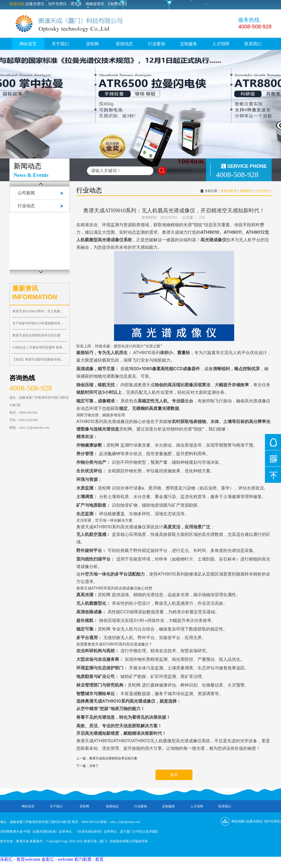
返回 (174, 775)
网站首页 (28, 44)
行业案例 (157, 44)
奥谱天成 (22, 841)
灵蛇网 (92, 44)
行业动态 (26, 206)
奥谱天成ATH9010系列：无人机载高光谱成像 (39, 311)
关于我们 (60, 44)
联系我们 (253, 44)
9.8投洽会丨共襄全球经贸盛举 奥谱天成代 (39, 347)
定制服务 (189, 44)
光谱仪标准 (229, 191)
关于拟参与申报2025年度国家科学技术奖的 (39, 323)
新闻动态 (124, 44)
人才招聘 (221, 44)
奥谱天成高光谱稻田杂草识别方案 (36, 335)
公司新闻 (26, 193)
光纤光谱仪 (272, 821)
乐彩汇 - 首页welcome (20, 859)
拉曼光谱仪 (254, 821)
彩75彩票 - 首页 (89, 859)
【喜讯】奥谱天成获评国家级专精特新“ (39, 359)
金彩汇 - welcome (57, 859)
